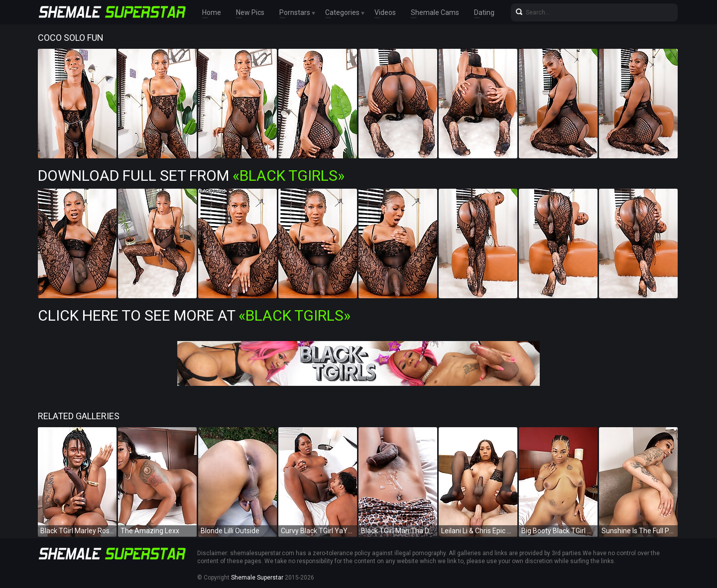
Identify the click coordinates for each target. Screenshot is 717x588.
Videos (385, 12)
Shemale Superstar (257, 578)
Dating (484, 12)
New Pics (250, 12)
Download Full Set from (191, 176)
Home (212, 12)
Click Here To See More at (194, 315)
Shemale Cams (435, 12)
